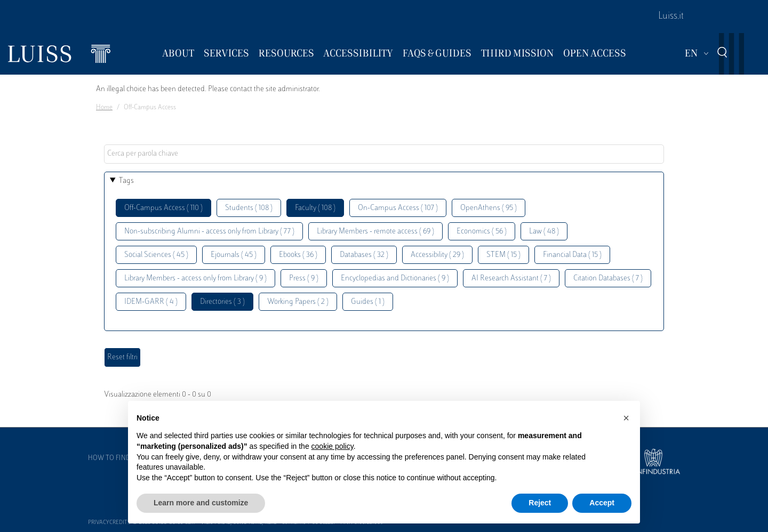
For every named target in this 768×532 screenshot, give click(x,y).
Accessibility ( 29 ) (437, 255)
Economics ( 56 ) (482, 232)
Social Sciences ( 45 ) (156, 255)
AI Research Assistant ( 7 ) (511, 279)
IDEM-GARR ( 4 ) (151, 302)
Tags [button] (126, 181)
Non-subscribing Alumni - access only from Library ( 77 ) (209, 232)
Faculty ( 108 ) (315, 208)
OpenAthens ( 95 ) (489, 208)
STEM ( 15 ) (503, 255)
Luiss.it (671, 17)
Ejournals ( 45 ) (234, 255)
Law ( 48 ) (544, 232)
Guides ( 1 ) (368, 302)
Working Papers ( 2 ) (298, 302)
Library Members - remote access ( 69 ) (375, 232)
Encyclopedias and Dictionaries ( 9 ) (395, 279)
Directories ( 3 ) (222, 302)
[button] (626, 418)
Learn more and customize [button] (201, 503)
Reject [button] (540, 503)
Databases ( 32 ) (364, 255)
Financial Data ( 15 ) (572, 255)
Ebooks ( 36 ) (298, 255)
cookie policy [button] (333, 446)
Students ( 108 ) (249, 208)
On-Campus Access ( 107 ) (398, 208)
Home (104, 108)
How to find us (114, 458)
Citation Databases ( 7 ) (608, 279)
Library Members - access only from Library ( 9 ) (195, 279)
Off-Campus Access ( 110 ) (163, 208)
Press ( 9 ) (304, 279)
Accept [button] (602, 503)
